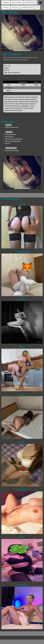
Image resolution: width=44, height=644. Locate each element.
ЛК (38, 7)
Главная (6, 2)
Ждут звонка (17, 2)
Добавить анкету (27, 7)
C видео (6, 7)
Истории (15, 7)
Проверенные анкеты (32, 2)
